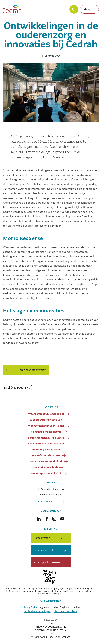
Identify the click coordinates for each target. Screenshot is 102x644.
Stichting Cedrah (29, 607)
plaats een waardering (66, 611)
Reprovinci (52, 637)
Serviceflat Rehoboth (46, 467)
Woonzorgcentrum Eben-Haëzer (46, 426)
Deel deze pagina (15, 388)
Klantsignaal (41, 563)
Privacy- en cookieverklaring (51, 627)
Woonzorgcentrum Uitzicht (46, 473)
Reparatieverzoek (44, 550)
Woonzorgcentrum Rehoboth (46, 461)
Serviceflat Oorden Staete (46, 455)
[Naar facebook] (47, 518)
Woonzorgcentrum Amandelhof (46, 414)
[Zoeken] (74, 9)
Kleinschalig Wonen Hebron (46, 432)
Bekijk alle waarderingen (37, 611)
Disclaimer (51, 623)
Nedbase (66, 637)
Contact (51, 634)
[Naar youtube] (62, 518)
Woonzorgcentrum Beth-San (46, 420)
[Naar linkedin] (39, 518)
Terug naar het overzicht (32, 370)
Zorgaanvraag (42, 538)
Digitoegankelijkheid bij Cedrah (51, 630)
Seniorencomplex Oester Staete (46, 444)
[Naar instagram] (54, 518)
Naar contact (45, 501)
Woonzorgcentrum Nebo (46, 450)
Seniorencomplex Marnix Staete (46, 438)
